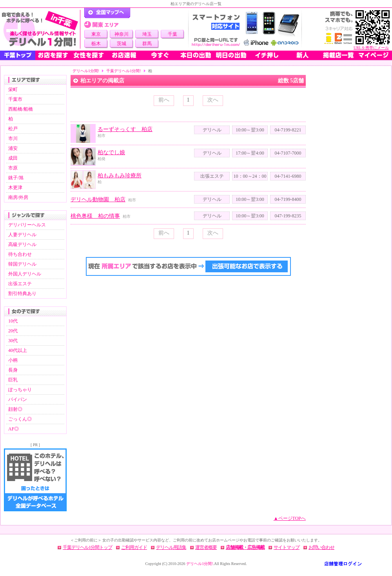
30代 (13, 341)
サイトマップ (287, 547)
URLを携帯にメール (371, 48)
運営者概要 (206, 547)
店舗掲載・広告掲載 (245, 547)
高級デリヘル (22, 244)
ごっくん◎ (20, 419)
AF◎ (14, 429)
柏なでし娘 (111, 152)
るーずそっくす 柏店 (125, 129)
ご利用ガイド (134, 547)
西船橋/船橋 (21, 109)
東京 (96, 34)
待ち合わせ (20, 254)
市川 (13, 139)
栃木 (96, 44)
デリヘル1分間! (86, 71)
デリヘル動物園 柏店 (98, 200)
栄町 (13, 89)
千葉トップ (18, 55)
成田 (13, 158)
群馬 (147, 44)
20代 (13, 331)
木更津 (15, 188)
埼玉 (147, 34)
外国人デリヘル (25, 274)
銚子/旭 (16, 178)
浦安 (13, 148)
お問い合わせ (321, 547)
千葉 (172, 34)
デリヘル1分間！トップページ (107, 13)
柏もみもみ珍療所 (120, 176)
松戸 (13, 129)
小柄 (13, 360)
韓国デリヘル (22, 264)
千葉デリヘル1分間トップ (87, 547)
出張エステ (20, 284)
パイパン (18, 399)
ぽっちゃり (20, 390)
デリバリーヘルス (27, 225)
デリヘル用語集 (171, 547)
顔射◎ (15, 409)
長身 (13, 370)
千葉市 (15, 99)
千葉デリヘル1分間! (123, 71)
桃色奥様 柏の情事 (95, 216)
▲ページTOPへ (290, 518)
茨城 (122, 44)
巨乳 (13, 380)
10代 (13, 321)
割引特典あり (22, 293)
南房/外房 (18, 197)
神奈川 (122, 34)
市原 (13, 168)
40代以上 (18, 350)
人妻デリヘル (22, 235)
